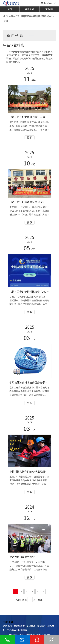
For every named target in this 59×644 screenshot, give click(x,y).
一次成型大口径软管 (17, 630)
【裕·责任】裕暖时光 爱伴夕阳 (27, 202)
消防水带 (8, 626)
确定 (40, 600)
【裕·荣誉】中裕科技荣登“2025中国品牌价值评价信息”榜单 (29, 292)
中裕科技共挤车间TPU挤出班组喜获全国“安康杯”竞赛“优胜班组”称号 (29, 471)
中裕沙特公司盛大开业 (22, 557)
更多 (30, 138)
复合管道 (31, 626)
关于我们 (29, 9)
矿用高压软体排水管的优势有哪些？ (29, 382)
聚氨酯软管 (19, 626)
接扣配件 (41, 626)
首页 (10, 9)
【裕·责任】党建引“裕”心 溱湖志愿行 (29, 117)
